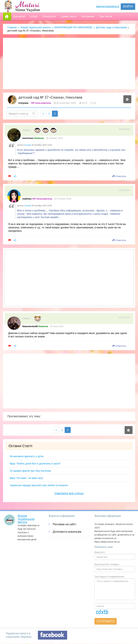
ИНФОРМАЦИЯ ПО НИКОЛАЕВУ (73, 27)
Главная (12, 27)
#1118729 (124, 317)
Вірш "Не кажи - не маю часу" (27, 478)
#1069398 (124, 129)
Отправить (106, 621)
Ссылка (28, 145)
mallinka (27, 199)
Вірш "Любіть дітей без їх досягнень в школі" (35, 464)
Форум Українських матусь (36, 27)
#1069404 (124, 190)
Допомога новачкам (67, 532)
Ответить (119, 176)
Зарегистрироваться (108, 6)
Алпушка (23, 103)
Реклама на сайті (64, 524)
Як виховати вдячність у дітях (27, 456)
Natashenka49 (30, 326)
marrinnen (28, 138)
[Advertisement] (69, 63)
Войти (128, 6)
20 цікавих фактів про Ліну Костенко (30, 471)
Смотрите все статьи (69, 493)
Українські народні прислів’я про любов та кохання (39, 485)
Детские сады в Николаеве (111, 27)
